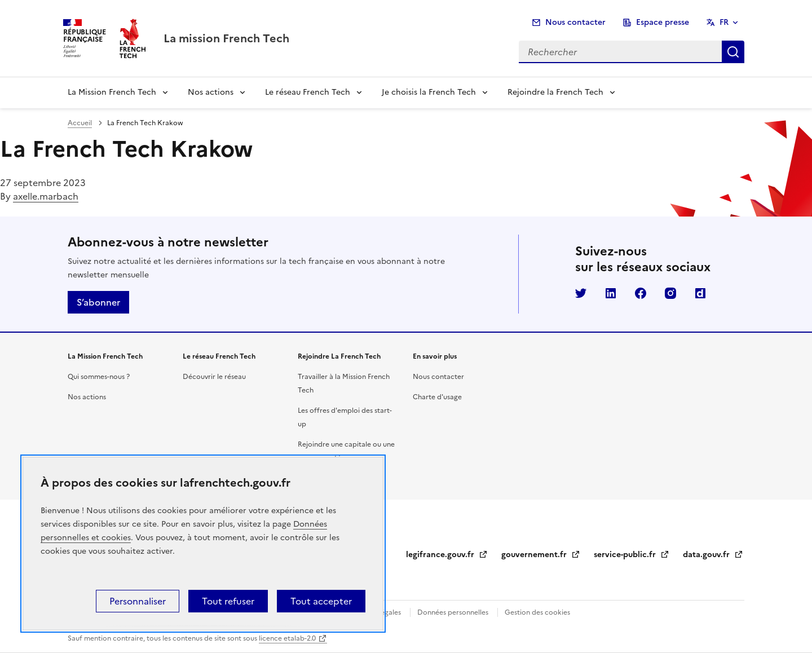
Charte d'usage (437, 397)
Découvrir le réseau (214, 377)
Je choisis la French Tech (429, 92)
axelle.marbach (46, 196)
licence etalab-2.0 (287, 638)
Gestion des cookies (537, 612)
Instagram (670, 293)
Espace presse (663, 22)
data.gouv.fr (713, 555)
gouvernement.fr (541, 555)
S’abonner (98, 302)
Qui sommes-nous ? (99, 377)
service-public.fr (632, 555)
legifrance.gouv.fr (447, 555)
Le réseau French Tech (308, 92)
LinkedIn (611, 293)
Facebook (641, 293)
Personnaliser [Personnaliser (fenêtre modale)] (138, 601)
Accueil (80, 123)
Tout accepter (321, 601)
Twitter (581, 293)
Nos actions (211, 92)
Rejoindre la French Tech (555, 92)
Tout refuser (228, 601)
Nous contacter (575, 22)
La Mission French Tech (112, 92)
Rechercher (733, 52)
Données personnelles (453, 612)
